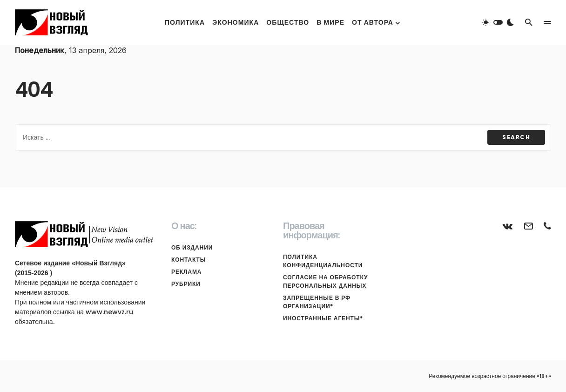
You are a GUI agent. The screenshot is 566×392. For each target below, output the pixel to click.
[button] (498, 22)
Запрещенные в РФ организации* (317, 302)
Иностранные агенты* (323, 318)
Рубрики (186, 284)
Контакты (189, 260)
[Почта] (528, 226)
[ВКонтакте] (508, 226)
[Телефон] (547, 226)
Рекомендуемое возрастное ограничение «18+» (490, 376)
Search (516, 137)
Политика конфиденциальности (323, 261)
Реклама (186, 272)
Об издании (192, 247)
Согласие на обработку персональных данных (325, 281)
